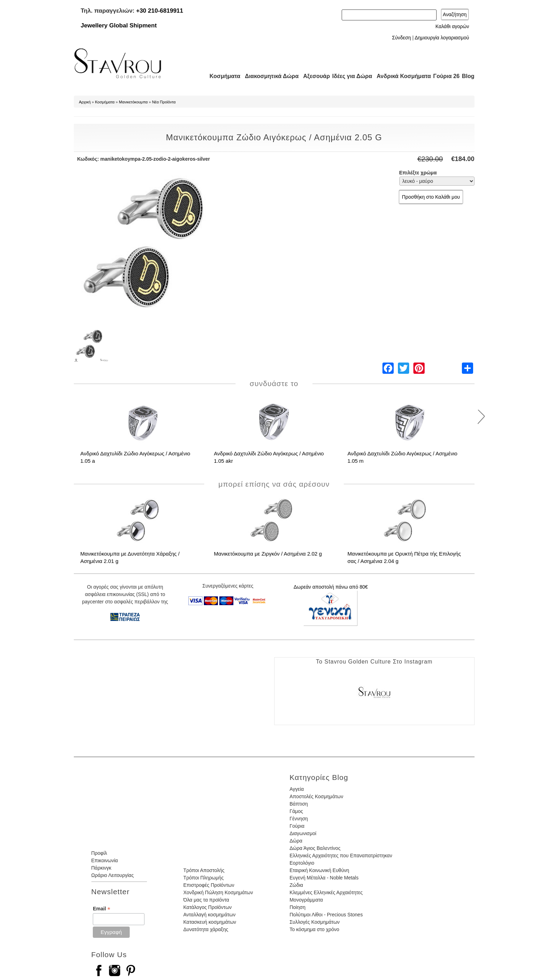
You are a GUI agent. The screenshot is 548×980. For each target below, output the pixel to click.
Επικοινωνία (105, 860)
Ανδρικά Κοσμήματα (401, 76)
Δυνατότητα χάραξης (206, 929)
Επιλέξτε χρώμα (418, 173)
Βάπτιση (299, 804)
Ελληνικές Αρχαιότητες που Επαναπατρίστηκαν (341, 856)
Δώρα (296, 841)
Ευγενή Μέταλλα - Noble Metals (324, 878)
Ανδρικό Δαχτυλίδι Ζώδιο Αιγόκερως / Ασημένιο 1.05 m (403, 457)
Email (101, 909)
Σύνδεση (401, 38)
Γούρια (297, 826)
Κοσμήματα (223, 76)
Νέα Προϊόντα (164, 102)
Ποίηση (298, 907)
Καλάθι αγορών (452, 26)
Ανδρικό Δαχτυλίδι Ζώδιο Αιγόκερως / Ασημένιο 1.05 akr (269, 457)
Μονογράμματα (306, 900)
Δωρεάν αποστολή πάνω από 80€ (331, 587)
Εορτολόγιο (302, 863)
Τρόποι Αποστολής (204, 870)
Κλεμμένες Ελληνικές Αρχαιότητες (326, 892)
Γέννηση (299, 819)
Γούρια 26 (445, 76)
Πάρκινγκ (101, 868)
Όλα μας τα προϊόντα (206, 900)
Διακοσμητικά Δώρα (269, 76)
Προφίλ (99, 853)
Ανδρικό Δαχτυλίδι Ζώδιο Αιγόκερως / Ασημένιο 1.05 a (136, 457)
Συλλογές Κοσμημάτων (315, 922)
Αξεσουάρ (313, 76)
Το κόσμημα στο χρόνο (314, 929)
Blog (468, 76)
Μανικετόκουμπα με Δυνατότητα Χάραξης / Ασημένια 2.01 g (130, 557)
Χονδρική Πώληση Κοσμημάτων (218, 892)
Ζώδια (296, 885)
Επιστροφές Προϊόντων (209, 885)
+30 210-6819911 (160, 11)
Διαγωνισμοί (303, 833)
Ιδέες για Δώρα (350, 76)
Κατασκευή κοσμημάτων (209, 922)
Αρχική (85, 102)
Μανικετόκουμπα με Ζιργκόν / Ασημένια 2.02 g (268, 554)
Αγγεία (297, 789)
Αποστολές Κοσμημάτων (317, 796)
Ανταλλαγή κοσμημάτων (209, 915)
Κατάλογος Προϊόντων (207, 907)
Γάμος (296, 811)
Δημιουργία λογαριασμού (442, 38)
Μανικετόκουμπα (133, 102)
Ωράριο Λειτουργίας (113, 875)
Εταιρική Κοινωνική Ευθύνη (320, 870)
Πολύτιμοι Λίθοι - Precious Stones (326, 915)
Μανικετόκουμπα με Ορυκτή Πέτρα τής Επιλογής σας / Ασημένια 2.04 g (404, 557)
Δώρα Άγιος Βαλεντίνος (315, 848)
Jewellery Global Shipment (119, 25)
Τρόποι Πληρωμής (203, 878)
